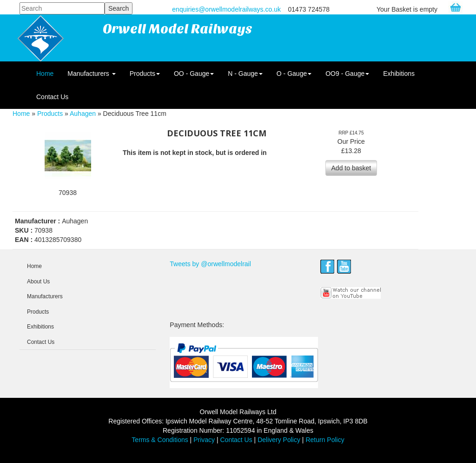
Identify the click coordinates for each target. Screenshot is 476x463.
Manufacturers (91, 74)
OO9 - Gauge (347, 74)
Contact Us (52, 97)
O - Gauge (294, 74)
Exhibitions (399, 74)
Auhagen (83, 114)
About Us (38, 282)
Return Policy (325, 440)
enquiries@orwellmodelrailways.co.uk (226, 9)
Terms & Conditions (160, 440)
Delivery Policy (279, 440)
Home (45, 74)
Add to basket (351, 168)
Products (145, 74)
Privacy (204, 440)
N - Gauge (245, 74)
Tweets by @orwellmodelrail (210, 264)
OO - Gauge (194, 74)
